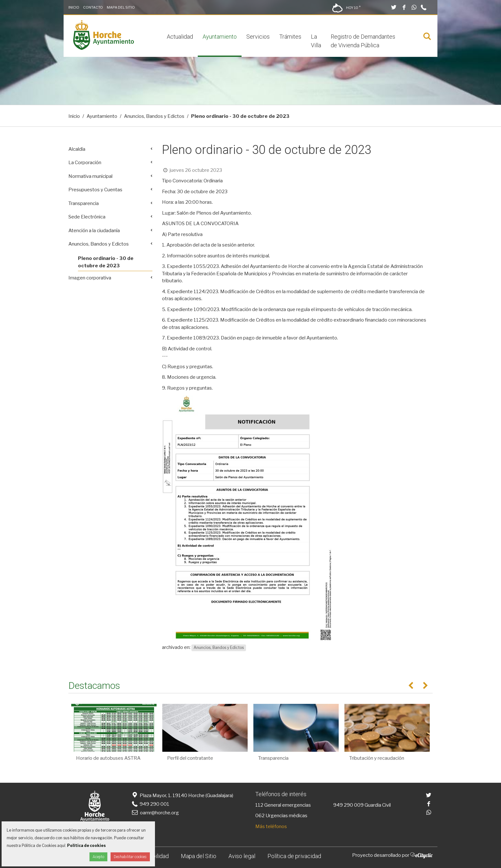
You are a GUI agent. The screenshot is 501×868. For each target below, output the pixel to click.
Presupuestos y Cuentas (95, 190)
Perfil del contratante (190, 758)
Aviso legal (242, 856)
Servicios (258, 37)
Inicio (74, 7)
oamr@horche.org (155, 813)
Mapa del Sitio (121, 7)
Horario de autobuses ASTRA (108, 758)
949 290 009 (348, 805)
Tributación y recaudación (377, 758)
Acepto (98, 857)
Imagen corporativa (90, 278)
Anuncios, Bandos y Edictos (154, 116)
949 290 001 (150, 804)
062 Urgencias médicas (281, 816)
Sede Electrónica (87, 217)
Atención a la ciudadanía (94, 231)
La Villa (316, 41)
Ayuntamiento (220, 37)
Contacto (93, 7)
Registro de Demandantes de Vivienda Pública (363, 41)
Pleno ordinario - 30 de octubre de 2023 (106, 262)
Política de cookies (86, 845)
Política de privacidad (294, 856)
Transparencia (84, 203)
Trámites (290, 37)
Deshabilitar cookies (130, 857)
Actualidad (180, 37)
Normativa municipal (90, 176)
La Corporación (85, 163)
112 (259, 805)
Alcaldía (77, 149)
